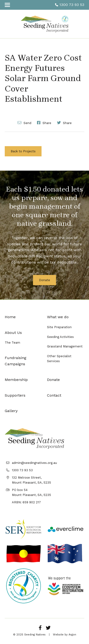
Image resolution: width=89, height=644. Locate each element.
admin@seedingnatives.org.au (34, 463)
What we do (58, 317)
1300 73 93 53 (70, 5)
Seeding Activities (60, 337)
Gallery (11, 411)
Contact (54, 395)
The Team (12, 343)
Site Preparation (59, 327)
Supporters (15, 395)
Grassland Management (65, 346)
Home (10, 317)
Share (44, 123)
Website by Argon (65, 635)
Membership (16, 380)
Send (24, 123)
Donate (44, 280)
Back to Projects (23, 151)
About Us (13, 333)
